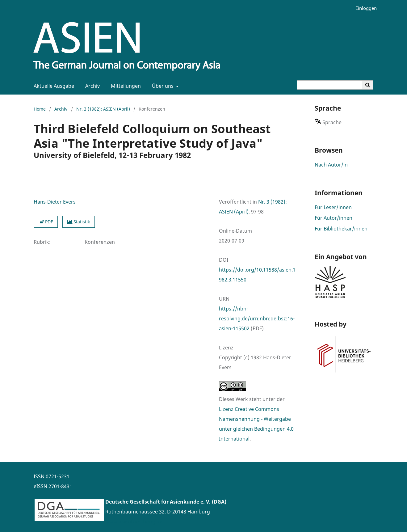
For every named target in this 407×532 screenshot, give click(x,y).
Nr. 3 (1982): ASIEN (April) (103, 109)
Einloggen (364, 8)
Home (40, 109)
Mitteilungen (125, 86)
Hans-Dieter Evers (55, 202)
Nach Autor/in (331, 165)
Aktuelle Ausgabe (53, 86)
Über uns (162, 86)
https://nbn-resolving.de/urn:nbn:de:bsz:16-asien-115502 (257, 319)
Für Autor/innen (334, 218)
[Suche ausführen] (368, 85)
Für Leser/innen (333, 207)
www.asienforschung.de (134, 521)
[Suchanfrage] (329, 85)
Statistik (79, 222)
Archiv (91, 86)
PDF (46, 222)
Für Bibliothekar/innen (341, 229)
